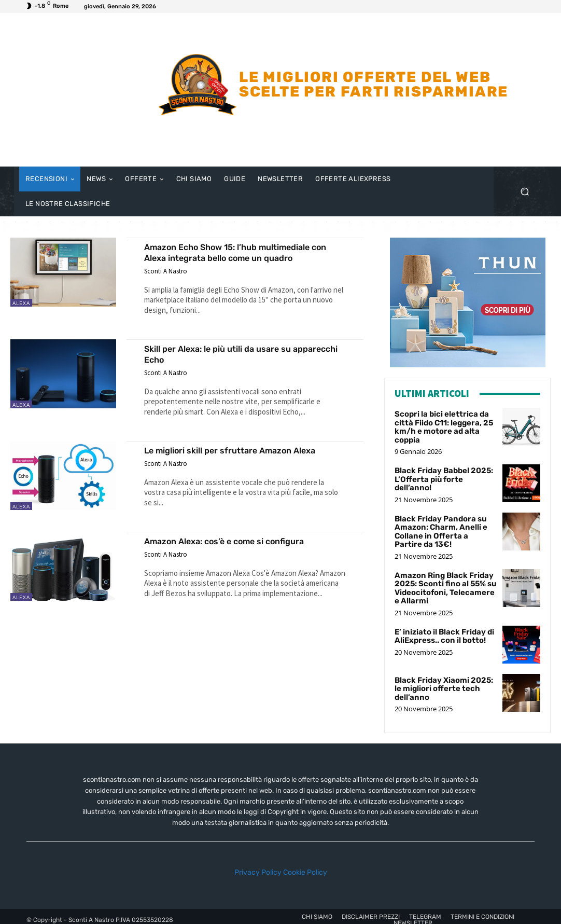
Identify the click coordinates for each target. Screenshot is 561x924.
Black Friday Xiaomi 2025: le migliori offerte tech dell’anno (444, 681)
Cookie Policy (305, 866)
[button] (524, 192)
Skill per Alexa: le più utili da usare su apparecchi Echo (230, 354)
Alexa (21, 303)
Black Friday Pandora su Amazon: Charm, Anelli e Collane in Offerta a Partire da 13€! (441, 528)
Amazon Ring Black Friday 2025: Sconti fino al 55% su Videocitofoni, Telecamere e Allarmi (444, 582)
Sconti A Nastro (166, 271)
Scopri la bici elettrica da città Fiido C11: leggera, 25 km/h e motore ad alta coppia (441, 426)
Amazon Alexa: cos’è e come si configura (239, 552)
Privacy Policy (258, 866)
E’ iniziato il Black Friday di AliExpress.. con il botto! (442, 629)
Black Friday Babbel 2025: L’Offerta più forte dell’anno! (444, 472)
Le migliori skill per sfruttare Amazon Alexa (231, 456)
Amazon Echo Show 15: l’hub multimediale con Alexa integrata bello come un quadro (243, 252)
